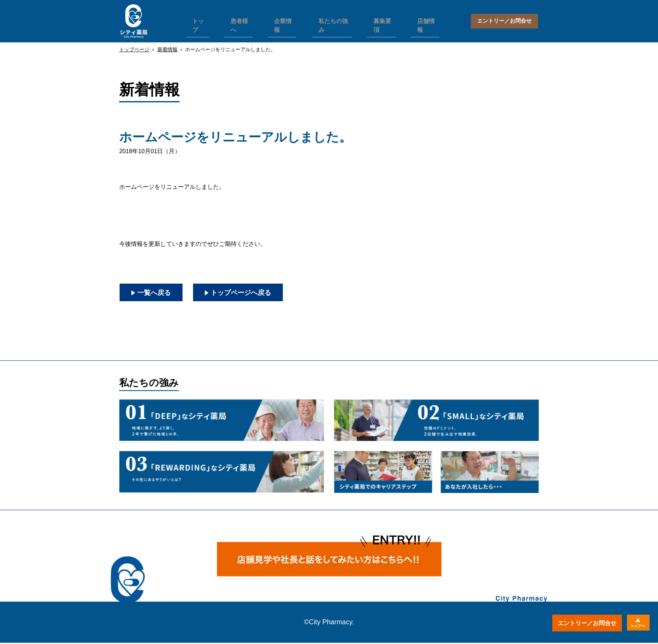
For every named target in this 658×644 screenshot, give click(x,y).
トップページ (134, 50)
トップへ (636, 623)
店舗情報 (418, 19)
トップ (200, 19)
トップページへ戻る (254, 293)
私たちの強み (329, 19)
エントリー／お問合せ (504, 21)
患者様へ (239, 19)
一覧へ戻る (157, 293)
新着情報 (167, 50)
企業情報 (281, 19)
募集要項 (376, 19)
